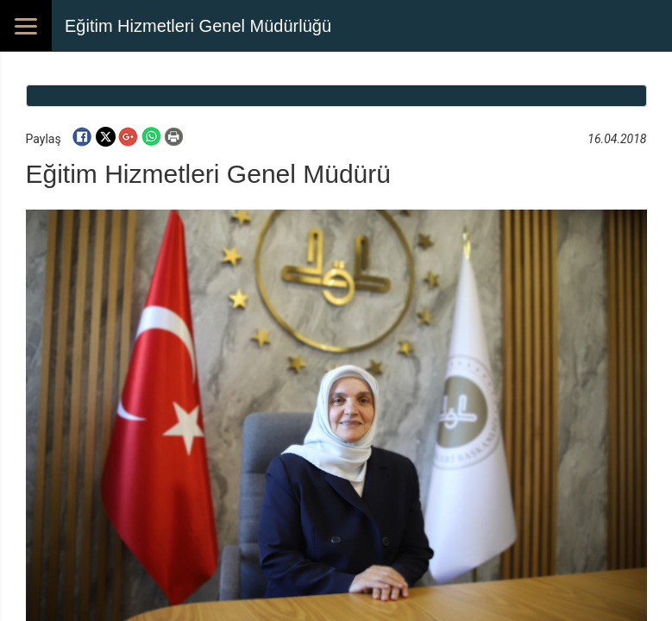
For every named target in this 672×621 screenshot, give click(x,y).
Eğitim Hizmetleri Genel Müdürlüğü (198, 26)
